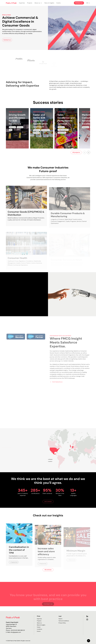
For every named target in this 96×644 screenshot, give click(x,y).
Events (59, 4)
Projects (30, 4)
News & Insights (49, 4)
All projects (76, 152)
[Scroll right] (89, 152)
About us (38, 4)
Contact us (79, 3)
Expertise (22, 4)
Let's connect (48, 501)
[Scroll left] (85, 152)
